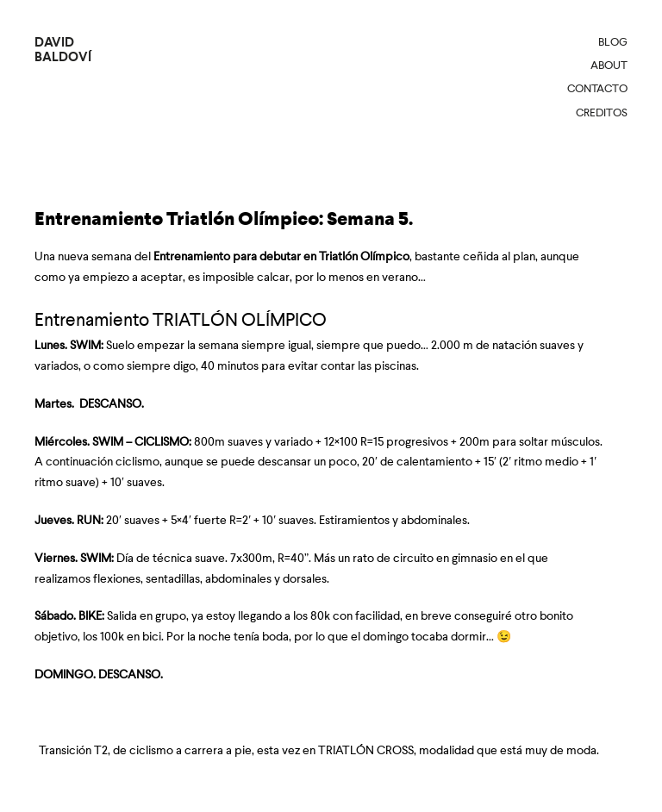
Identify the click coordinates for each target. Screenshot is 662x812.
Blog (613, 42)
